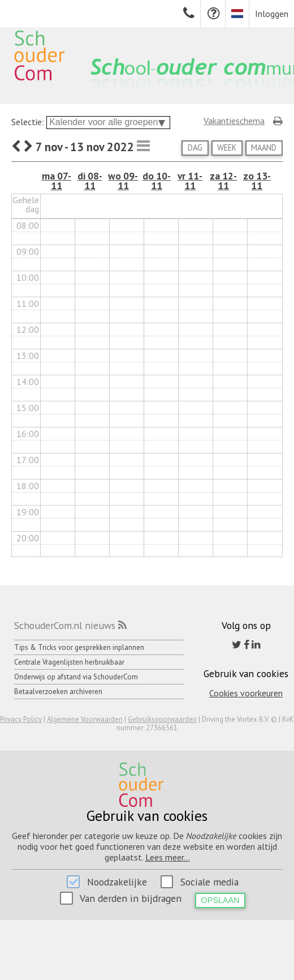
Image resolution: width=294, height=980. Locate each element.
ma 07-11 (57, 181)
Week (227, 147)
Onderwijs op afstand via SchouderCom (76, 677)
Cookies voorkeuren (246, 693)
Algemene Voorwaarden (85, 719)
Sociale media (209, 882)
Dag (195, 147)
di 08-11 (90, 181)
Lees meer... (168, 857)
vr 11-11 (190, 181)
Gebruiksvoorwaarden (162, 719)
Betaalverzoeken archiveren (58, 692)
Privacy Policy (21, 719)
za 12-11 (223, 181)
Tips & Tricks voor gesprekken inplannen (79, 647)
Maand (264, 147)
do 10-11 (157, 181)
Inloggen (272, 14)
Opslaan (220, 900)
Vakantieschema (234, 121)
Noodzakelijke (117, 882)
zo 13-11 (257, 181)
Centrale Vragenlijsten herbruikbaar (69, 662)
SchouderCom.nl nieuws (65, 625)
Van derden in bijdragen (131, 898)
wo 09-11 (123, 181)
